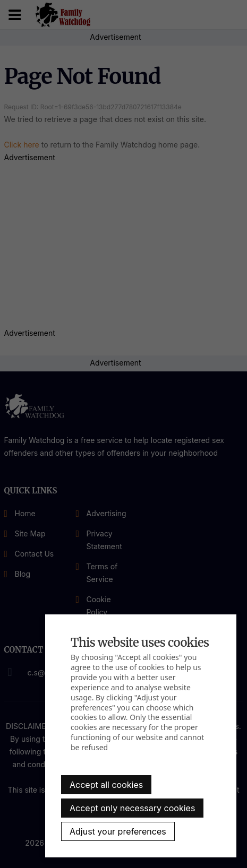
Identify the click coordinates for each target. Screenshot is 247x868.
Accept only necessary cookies (132, 808)
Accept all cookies (106, 785)
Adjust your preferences (118, 831)
